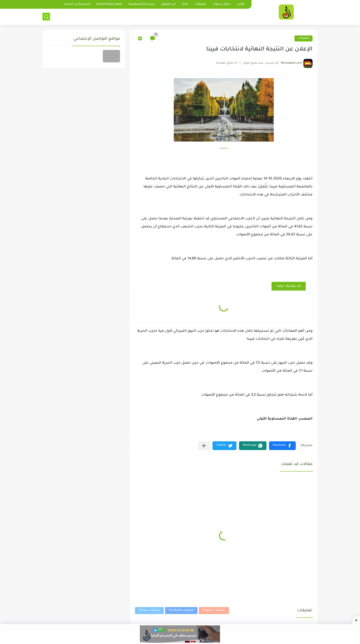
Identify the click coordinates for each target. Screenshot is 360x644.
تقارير (241, 4)
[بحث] (46, 17)
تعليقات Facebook (181, 610)
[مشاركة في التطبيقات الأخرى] (204, 446)
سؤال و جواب (222, 4)
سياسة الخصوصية (142, 4)
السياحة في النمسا (77, 4)
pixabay (224, 148)
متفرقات (200, 4)
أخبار (185, 4)
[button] (282, 446)
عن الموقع (169, 4)
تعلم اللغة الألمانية (109, 4)
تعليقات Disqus (149, 610)
